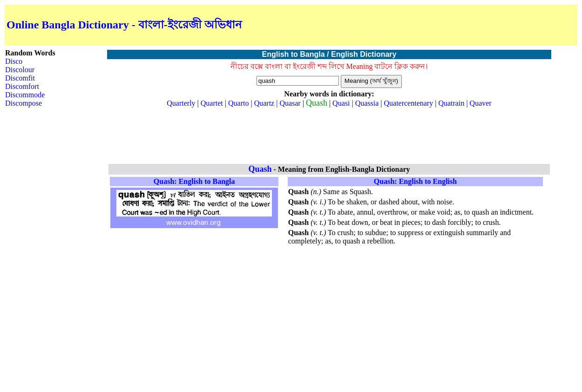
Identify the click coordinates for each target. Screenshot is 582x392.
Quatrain (451, 103)
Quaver (481, 103)
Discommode (25, 95)
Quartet (212, 103)
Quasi (341, 103)
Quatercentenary (408, 103)
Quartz (264, 103)
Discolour (20, 70)
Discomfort (22, 86)
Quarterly (181, 103)
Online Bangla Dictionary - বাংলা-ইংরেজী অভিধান (124, 25)
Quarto (238, 103)
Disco (14, 61)
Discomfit (20, 78)
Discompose (24, 103)
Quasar (290, 103)
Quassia (367, 103)
